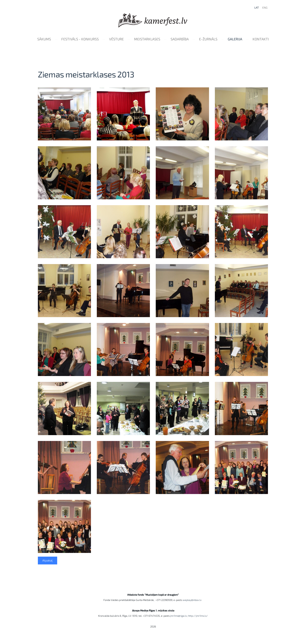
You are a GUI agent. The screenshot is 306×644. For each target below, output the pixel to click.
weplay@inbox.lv (193, 607)
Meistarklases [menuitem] (159, 39)
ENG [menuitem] (264, 8)
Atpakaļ (47, 568)
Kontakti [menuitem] (153, 46)
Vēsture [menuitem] (128, 39)
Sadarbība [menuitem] (191, 39)
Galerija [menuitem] (246, 39)
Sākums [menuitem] (56, 39)
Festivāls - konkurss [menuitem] (92, 39)
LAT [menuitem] (256, 8)
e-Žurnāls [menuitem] (220, 39)
